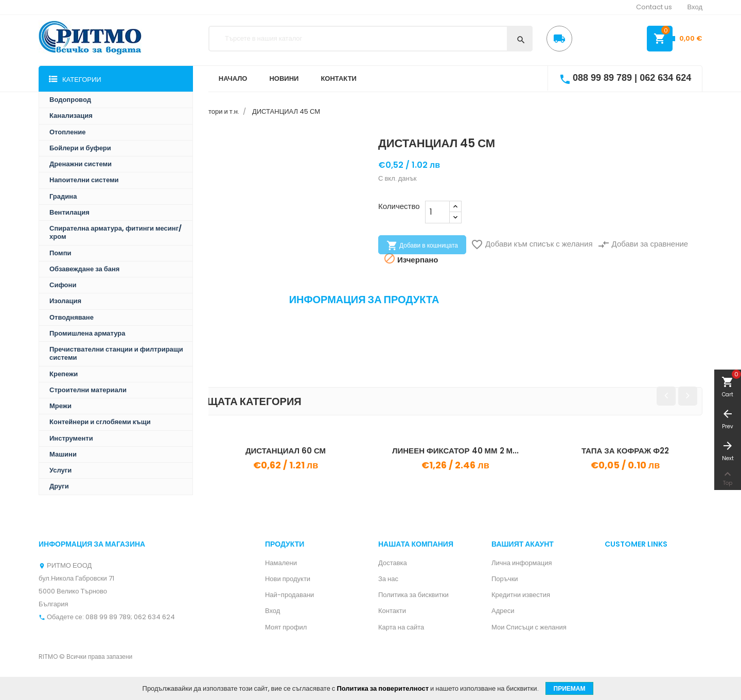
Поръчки (505, 579)
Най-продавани (289, 595)
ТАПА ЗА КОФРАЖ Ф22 (625, 451)
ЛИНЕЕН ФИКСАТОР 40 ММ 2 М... (455, 451)
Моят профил (286, 627)
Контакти (392, 611)
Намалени (281, 563)
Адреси (503, 611)
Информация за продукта (364, 300)
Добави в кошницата (422, 246)
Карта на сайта (401, 627)
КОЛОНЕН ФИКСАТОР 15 (116, 451)
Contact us (654, 7)
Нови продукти (288, 579)
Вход (272, 611)
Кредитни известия (521, 595)
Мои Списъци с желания (529, 627)
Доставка (393, 563)
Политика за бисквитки (413, 595)
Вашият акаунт (523, 544)
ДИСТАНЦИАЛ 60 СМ (286, 451)
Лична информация (522, 563)
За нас (388, 579)
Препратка (60, 325)
